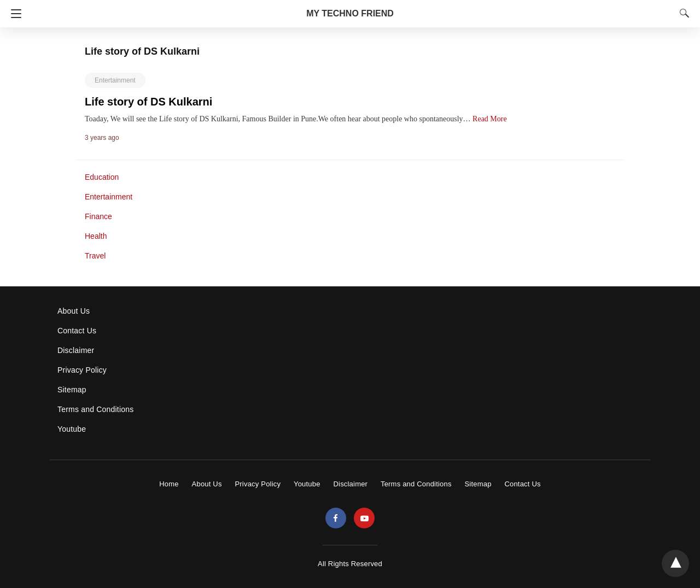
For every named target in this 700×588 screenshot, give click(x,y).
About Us (74, 311)
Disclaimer (76, 350)
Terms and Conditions (95, 409)
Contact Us (77, 331)
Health (96, 236)
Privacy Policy (82, 370)
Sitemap (72, 390)
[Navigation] (13, 14)
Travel (95, 256)
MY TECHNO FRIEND (350, 13)
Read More (490, 119)
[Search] (682, 13)
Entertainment (115, 80)
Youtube (72, 429)
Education (102, 177)
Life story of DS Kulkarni (148, 102)
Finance (98, 216)
